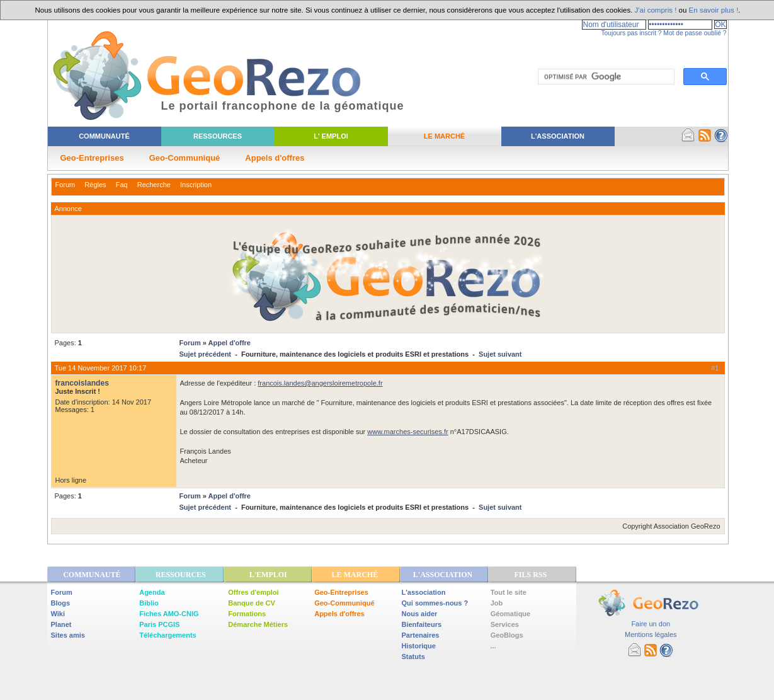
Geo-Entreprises (92, 158)
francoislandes (82, 383)
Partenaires (421, 635)
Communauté (104, 136)
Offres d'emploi (253, 592)
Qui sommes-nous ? (435, 603)
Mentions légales (651, 634)
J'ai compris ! (656, 10)
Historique (419, 646)
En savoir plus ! (714, 10)
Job (497, 603)
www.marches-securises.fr (407, 432)
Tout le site (509, 592)
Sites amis (68, 635)
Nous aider (420, 614)
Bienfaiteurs (422, 624)
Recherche (154, 185)
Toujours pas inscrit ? (631, 33)
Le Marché (444, 136)
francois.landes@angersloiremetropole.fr (320, 383)
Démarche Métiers (258, 624)
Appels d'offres (275, 158)
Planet (61, 624)
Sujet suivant (500, 354)
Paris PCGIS (159, 624)
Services (505, 624)
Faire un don (651, 624)
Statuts (413, 657)
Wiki (58, 614)
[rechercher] (605, 77)
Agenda (152, 592)
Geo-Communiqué (185, 158)
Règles (95, 185)
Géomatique (511, 614)
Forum (65, 185)
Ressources (218, 136)
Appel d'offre (230, 343)
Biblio (149, 603)
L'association (424, 592)
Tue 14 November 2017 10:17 (101, 368)
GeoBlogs (507, 635)
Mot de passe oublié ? (695, 33)
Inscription (196, 185)
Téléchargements (168, 635)
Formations (247, 614)
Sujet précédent (206, 354)
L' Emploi (331, 136)
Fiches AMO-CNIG (169, 614)
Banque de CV (252, 603)
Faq (122, 185)
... (493, 646)
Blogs (61, 603)
